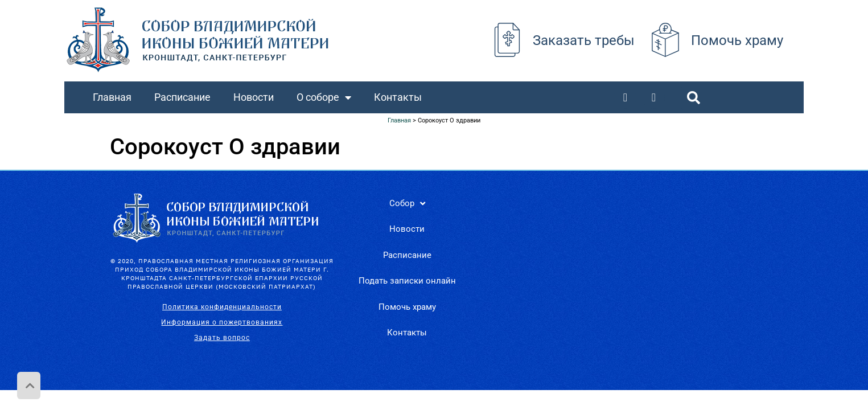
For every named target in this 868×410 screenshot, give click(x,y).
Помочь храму (737, 40)
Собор (407, 204)
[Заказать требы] (507, 40)
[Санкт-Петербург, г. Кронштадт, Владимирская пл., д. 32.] (625, 276)
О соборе (324, 97)
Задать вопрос (222, 338)
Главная (112, 97)
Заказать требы (584, 40)
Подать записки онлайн (407, 281)
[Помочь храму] (665, 40)
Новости (254, 97)
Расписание (182, 97)
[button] (693, 98)
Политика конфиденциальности (222, 307)
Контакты (398, 97)
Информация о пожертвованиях (222, 322)
